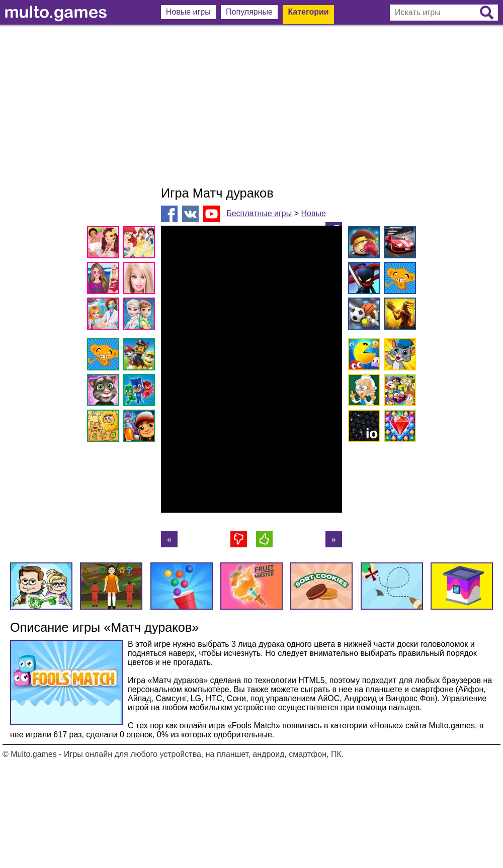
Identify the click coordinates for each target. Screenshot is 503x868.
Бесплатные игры (259, 213)
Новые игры (188, 12)
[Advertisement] (251, 106)
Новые (313, 213)
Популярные (249, 12)
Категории (308, 12)
